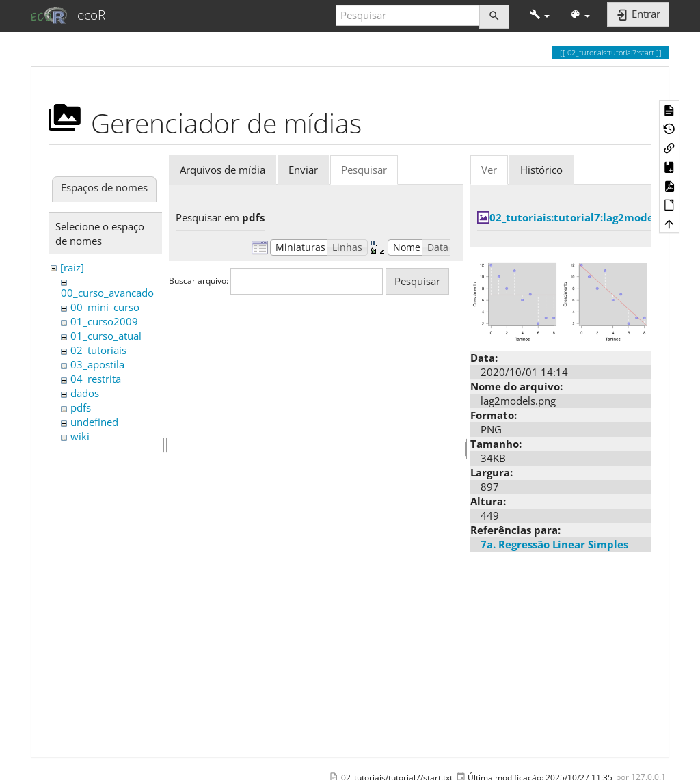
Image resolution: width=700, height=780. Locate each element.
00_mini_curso (105, 307)
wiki (80, 436)
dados (85, 393)
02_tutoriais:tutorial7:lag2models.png (587, 217)
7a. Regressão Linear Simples (554, 544)
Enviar (303, 170)
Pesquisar (364, 170)
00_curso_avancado (107, 293)
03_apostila (97, 364)
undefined (94, 422)
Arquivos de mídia (223, 170)
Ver (489, 170)
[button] (540, 15)
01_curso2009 (104, 321)
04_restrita (96, 379)
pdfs (81, 407)
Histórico (541, 170)
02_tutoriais (98, 350)
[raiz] (72, 267)
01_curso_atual (106, 336)
